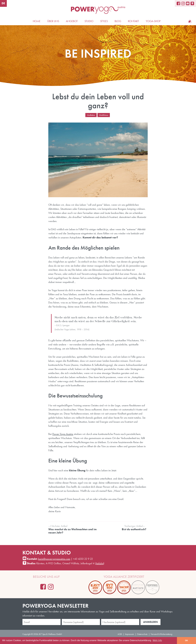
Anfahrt (100, 563)
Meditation (91, 115)
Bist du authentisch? (122, 528)
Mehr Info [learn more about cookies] (157, 640)
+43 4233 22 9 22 (83, 559)
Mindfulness (104, 115)
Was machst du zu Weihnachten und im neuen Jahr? (72, 529)
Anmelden (150, 622)
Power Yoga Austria (63, 434)
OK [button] (186, 640)
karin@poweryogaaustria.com (54, 559)
